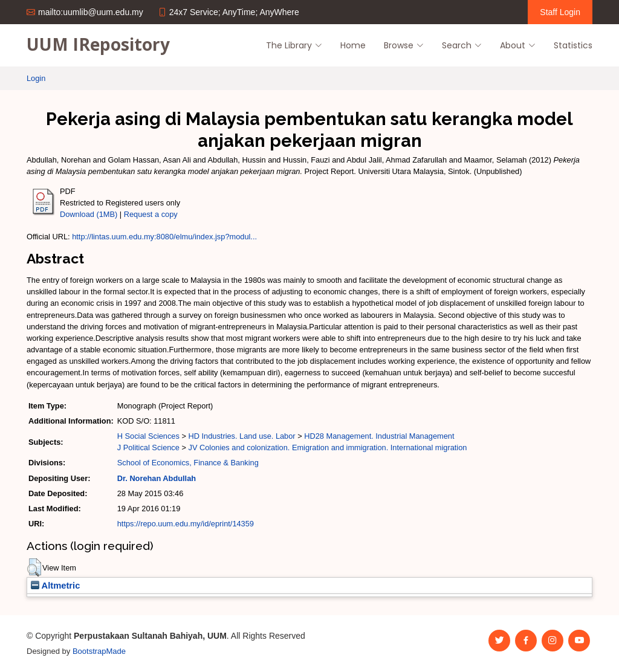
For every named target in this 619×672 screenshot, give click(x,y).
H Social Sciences (148, 436)
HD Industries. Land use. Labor (241, 436)
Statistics (573, 45)
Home (353, 45)
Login (36, 78)
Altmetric (55, 586)
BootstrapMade (99, 651)
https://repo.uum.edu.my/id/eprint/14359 (186, 524)
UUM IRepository (98, 44)
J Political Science (148, 447)
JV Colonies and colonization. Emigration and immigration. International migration (327, 447)
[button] (34, 567)
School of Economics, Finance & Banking (188, 463)
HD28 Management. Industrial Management (379, 436)
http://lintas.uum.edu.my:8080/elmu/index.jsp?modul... (164, 237)
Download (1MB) (89, 214)
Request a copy (151, 214)
